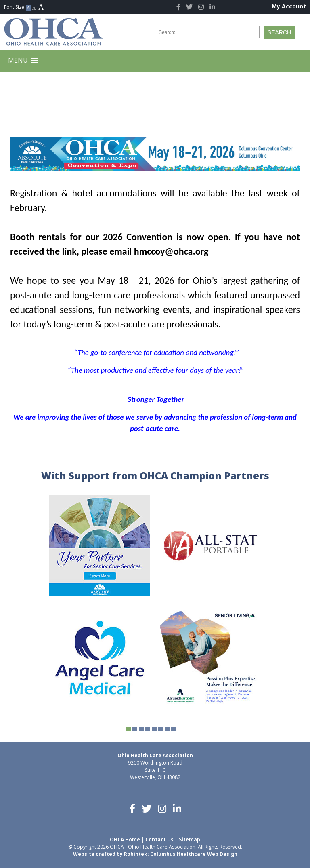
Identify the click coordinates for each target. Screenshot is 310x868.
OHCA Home (125, 839)
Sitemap (190, 839)
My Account (289, 6)
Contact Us (159, 839)
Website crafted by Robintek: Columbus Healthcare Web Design (155, 854)
